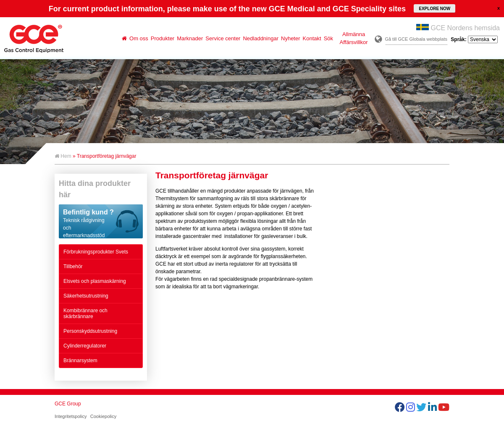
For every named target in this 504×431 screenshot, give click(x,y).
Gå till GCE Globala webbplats (416, 39)
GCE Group (68, 404)
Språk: (474, 39)
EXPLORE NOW (434, 9)
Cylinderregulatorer (85, 346)
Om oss (139, 38)
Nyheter (291, 38)
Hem (63, 156)
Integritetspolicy (71, 416)
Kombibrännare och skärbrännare (85, 313)
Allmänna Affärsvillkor (354, 38)
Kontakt (312, 38)
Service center (223, 38)
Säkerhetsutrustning (86, 296)
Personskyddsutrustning (90, 331)
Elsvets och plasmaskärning (95, 281)
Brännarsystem (80, 360)
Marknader (190, 38)
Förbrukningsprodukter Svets (96, 252)
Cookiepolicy (103, 416)
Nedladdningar (261, 38)
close (499, 8)
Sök (328, 38)
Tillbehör (73, 266)
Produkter (163, 38)
